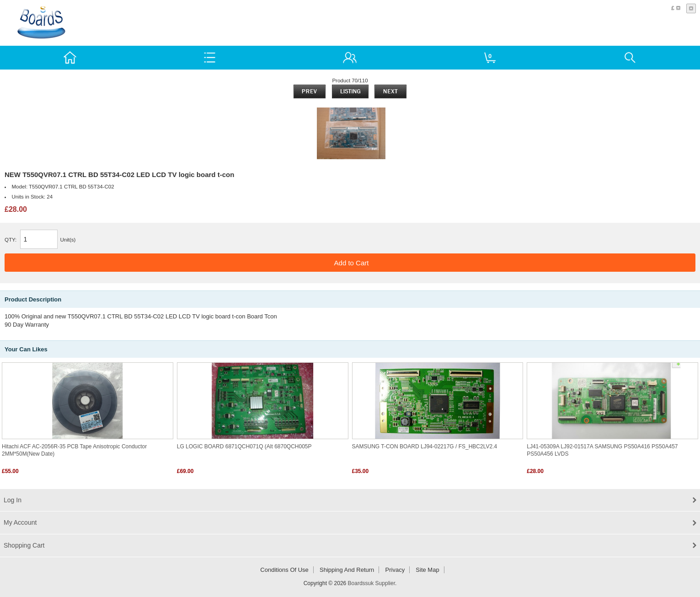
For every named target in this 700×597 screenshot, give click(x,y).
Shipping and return (347, 570)
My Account (20, 522)
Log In (13, 500)
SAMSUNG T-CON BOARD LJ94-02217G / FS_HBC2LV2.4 (425, 446)
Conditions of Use (284, 570)
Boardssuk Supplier (371, 583)
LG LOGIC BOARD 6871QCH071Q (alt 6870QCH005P (244, 446)
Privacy (395, 570)
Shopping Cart (24, 545)
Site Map (427, 570)
